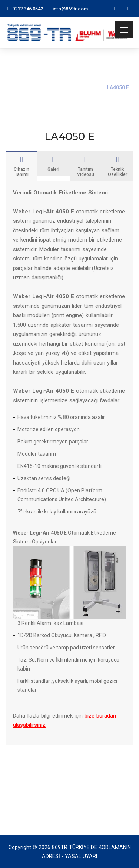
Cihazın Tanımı (21, 166)
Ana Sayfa (18, 87)
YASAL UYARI (81, 856)
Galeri (53, 164)
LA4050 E (118, 87)
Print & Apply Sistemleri (68, 87)
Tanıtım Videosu (86, 166)
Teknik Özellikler (118, 166)
